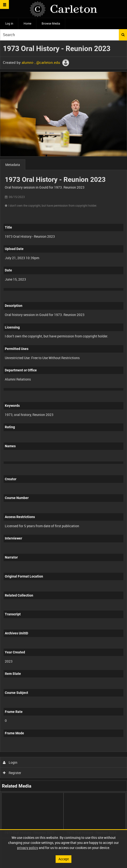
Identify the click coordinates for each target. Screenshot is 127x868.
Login (10, 762)
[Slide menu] (4, 4)
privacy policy (28, 848)
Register (12, 773)
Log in (9, 23)
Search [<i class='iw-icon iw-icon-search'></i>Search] (123, 35)
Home (27, 23)
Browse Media (51, 23)
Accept (64, 859)
